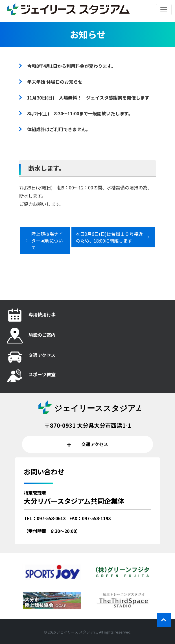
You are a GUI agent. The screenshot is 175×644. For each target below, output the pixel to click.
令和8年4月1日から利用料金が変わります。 (71, 66)
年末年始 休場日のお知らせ (55, 82)
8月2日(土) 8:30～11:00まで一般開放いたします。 (80, 113)
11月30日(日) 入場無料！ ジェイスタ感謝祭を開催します (88, 98)
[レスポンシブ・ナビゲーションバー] (164, 10)
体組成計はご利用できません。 (59, 129)
